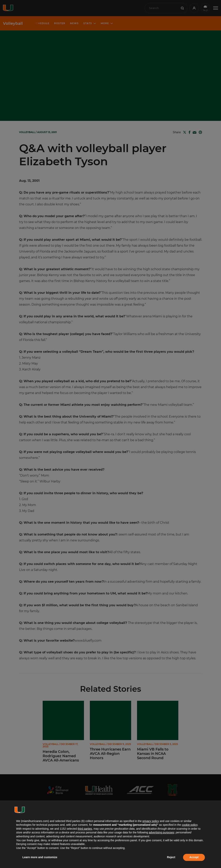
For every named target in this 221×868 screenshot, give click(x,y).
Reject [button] (171, 857)
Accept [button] (194, 857)
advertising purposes (162, 832)
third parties (85, 829)
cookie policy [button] (190, 825)
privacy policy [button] (151, 821)
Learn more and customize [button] (40, 857)
